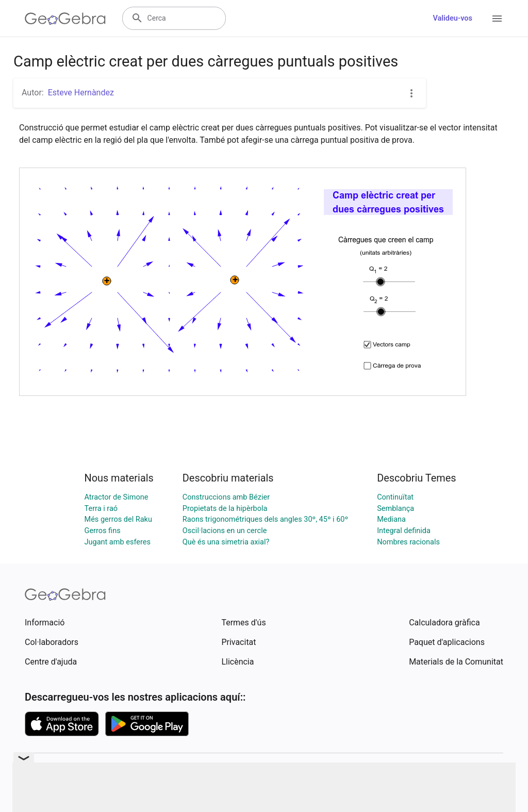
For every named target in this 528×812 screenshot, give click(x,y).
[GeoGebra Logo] (65, 19)
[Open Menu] (497, 19)
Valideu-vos (452, 18)
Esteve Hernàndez (81, 93)
